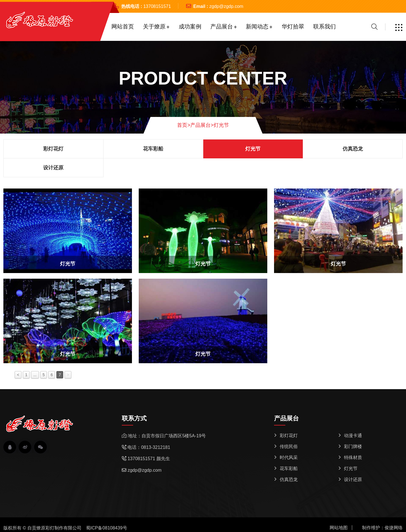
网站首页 (123, 26)
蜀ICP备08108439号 (107, 528)
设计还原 (53, 168)
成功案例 (190, 26)
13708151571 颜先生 (149, 459)
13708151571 (157, 6)
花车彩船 (153, 149)
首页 (184, 125)
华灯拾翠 (293, 26)
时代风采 (289, 457)
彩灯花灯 (53, 149)
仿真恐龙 (353, 149)
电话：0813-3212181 (149, 447)
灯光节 (221, 125)
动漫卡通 (353, 435)
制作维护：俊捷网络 (382, 528)
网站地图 (339, 528)
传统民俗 (289, 446)
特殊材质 (353, 457)
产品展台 (222, 26)
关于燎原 (154, 26)
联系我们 (325, 26)
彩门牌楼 (353, 446)
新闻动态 (257, 26)
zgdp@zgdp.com (226, 6)
